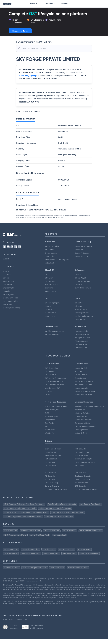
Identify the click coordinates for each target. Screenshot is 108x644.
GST (47, 275)
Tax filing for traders (53, 334)
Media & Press (8, 281)
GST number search (83, 455)
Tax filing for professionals (55, 331)
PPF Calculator (81, 452)
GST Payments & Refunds (55, 385)
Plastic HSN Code (82, 341)
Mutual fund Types (52, 410)
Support (6, 259)
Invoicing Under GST (53, 388)
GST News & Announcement (56, 378)
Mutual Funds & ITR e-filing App (57, 260)
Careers (6, 278)
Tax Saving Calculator (84, 479)
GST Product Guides (11, 301)
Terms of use (22, 624)
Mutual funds (50, 263)
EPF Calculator (81, 489)
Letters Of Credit (82, 436)
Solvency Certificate (83, 426)
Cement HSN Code (83, 334)
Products (34, 4)
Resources (49, 4)
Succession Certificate (84, 423)
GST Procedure (51, 375)
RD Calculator (50, 479)
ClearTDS (79, 285)
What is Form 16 (81, 375)
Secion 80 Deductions (84, 253)
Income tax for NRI (82, 256)
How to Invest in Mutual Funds (57, 406)
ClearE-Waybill (81, 278)
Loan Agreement (82, 419)
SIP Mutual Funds (52, 416)
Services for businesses (84, 316)
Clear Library (8, 291)
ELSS (47, 413)
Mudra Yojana (80, 413)
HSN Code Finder (82, 331)
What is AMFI (50, 430)
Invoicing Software (82, 313)
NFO (47, 426)
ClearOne (79, 306)
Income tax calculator (54, 452)
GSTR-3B (49, 395)
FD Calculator (50, 482)
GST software (50, 281)
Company (65, 4)
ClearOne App (81, 320)
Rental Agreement (82, 433)
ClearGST (79, 275)
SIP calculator (50, 465)
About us (6, 271)
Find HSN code (81, 476)
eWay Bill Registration (84, 288)
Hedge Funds (50, 420)
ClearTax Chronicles (11, 298)
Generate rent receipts (84, 462)
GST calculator (51, 468)
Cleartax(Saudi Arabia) (12, 308)
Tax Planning (50, 250)
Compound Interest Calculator (57, 492)
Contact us (7, 275)
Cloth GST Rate (81, 344)
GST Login (49, 278)
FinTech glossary (9, 295)
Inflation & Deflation (83, 416)
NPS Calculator (81, 468)
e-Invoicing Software (83, 281)
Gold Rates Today (52, 485)
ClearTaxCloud (51, 313)
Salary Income (81, 378)
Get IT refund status (83, 482)
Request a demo (20, 31)
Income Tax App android (85, 246)
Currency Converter (53, 489)
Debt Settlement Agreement (87, 429)
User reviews (8, 285)
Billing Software (81, 310)
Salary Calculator (82, 485)
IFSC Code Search (82, 458)
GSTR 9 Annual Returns (54, 381)
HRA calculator (51, 476)
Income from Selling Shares (86, 391)
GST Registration (52, 368)
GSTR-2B (49, 391)
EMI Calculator (51, 455)
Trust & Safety (8, 305)
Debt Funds (49, 423)
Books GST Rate (82, 348)
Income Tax (80, 250)
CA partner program (53, 303)
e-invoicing (49, 288)
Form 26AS (79, 371)
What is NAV (50, 433)
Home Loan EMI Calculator (86, 465)
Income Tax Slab (82, 368)
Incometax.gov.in (82, 388)
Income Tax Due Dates (84, 395)
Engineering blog (9, 288)
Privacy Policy (8, 624)
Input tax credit (51, 291)
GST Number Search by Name (87, 492)
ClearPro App (50, 316)
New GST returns (51, 285)
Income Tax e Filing (52, 246)
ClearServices (50, 256)
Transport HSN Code (83, 338)
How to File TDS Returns (85, 381)
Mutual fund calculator (54, 458)
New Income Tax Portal (84, 385)
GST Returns (50, 371)
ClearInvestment (52, 253)
